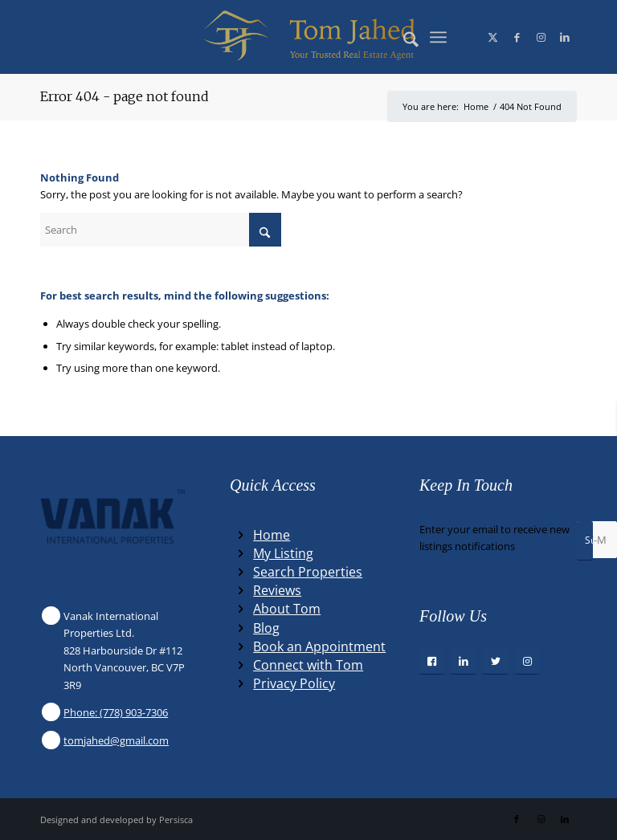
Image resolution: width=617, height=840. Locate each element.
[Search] (403, 37)
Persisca (176, 820)
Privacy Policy (294, 683)
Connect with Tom (308, 665)
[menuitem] (403, 37)
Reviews (277, 590)
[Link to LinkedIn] (565, 37)
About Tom (287, 609)
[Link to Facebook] (517, 37)
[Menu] (438, 37)
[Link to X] (492, 37)
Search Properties (308, 572)
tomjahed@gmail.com (116, 740)
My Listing (283, 553)
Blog (266, 628)
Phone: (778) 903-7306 (116, 712)
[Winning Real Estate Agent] (309, 37)
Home (272, 535)
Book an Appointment (319, 646)
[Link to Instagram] (541, 37)
